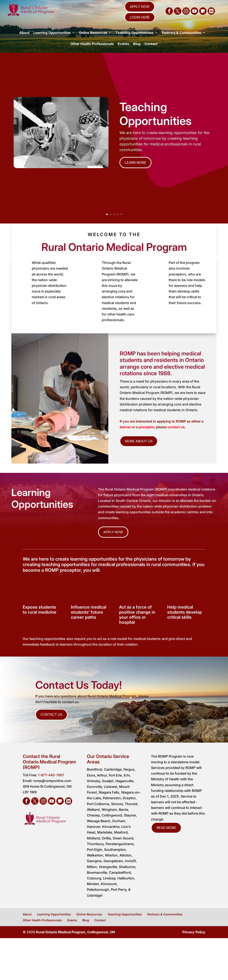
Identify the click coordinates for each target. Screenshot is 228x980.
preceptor (146, 434)
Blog (137, 51)
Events (123, 51)
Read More (166, 835)
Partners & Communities (182, 40)
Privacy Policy (194, 939)
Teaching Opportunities (135, 40)
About (24, 40)
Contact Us (51, 722)
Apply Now (140, 7)
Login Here (140, 17)
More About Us (139, 448)
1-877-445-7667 (51, 782)
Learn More (135, 170)
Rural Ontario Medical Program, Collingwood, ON (75, 939)
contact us (176, 434)
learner (126, 434)
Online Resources (93, 40)
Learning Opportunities (52, 40)
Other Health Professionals (92, 51)
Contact (151, 51)
